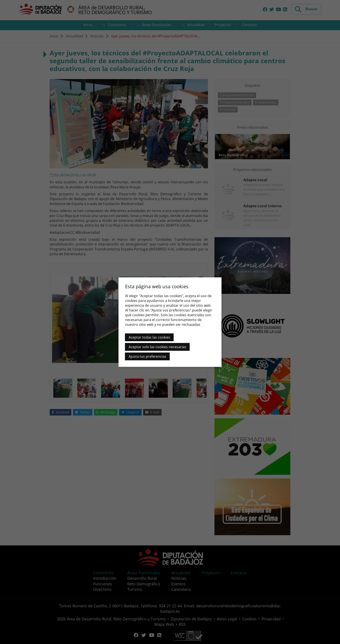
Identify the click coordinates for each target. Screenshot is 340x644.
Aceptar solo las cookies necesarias (157, 347)
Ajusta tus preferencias (147, 356)
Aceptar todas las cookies (149, 337)
